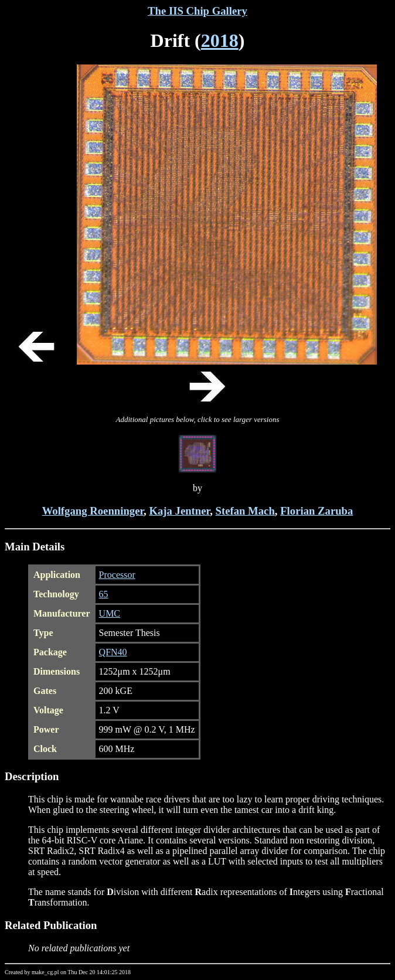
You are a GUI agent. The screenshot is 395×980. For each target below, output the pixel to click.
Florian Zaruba (316, 511)
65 (104, 594)
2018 (220, 40)
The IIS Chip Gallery (197, 11)
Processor (117, 575)
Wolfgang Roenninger (93, 511)
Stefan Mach (245, 511)
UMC (110, 613)
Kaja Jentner (179, 511)
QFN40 (113, 652)
